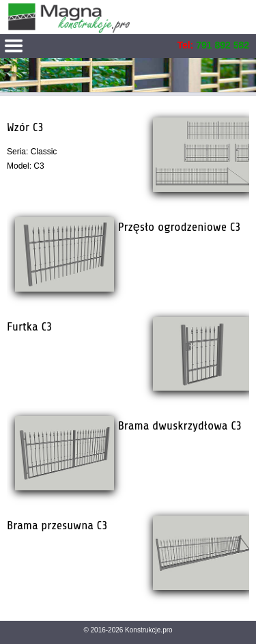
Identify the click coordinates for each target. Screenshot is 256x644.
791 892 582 (223, 45)
